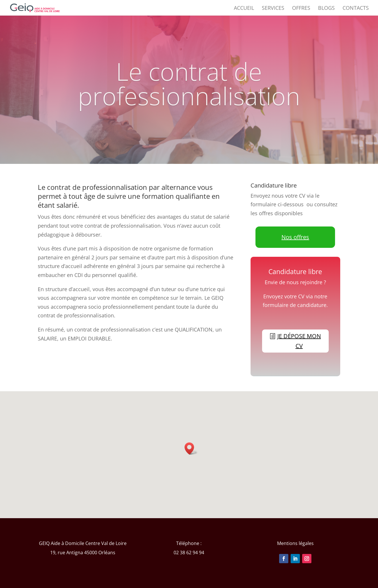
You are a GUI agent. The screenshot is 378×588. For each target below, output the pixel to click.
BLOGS (326, 9)
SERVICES (273, 9)
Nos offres (295, 237)
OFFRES (301, 9)
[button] (191, 449)
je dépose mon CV (299, 341)
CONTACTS (356, 9)
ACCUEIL (244, 9)
